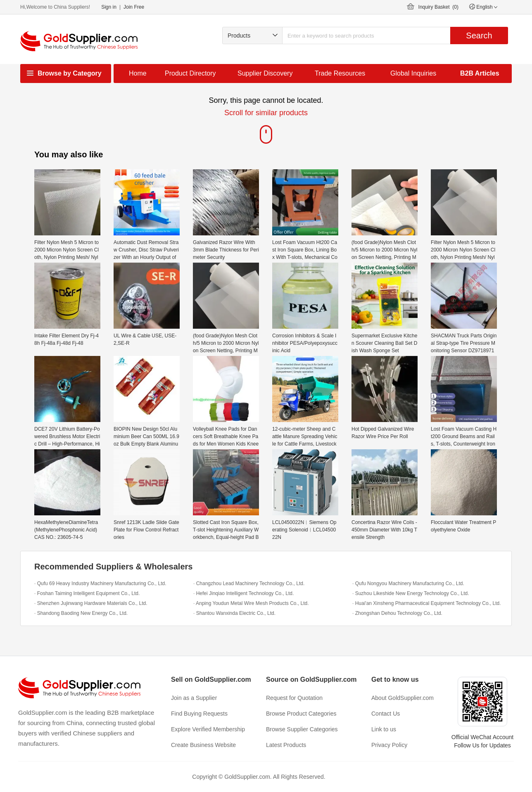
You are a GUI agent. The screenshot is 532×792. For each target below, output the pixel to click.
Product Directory (190, 73)
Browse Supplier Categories (302, 729)
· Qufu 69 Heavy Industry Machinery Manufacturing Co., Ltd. (100, 583)
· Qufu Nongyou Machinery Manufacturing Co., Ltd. (408, 583)
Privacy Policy (389, 745)
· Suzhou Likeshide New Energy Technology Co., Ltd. (411, 593)
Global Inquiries (413, 73)
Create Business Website (203, 745)
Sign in (109, 7)
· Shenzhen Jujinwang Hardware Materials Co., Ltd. (91, 603)
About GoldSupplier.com (403, 698)
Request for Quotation (294, 698)
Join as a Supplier (194, 698)
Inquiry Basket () (438, 7)
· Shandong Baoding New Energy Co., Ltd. (81, 613)
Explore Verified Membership (208, 729)
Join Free (134, 7)
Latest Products (286, 745)
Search (479, 36)
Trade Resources (340, 73)
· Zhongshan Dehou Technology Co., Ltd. (397, 613)
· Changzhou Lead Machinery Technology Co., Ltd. (249, 583)
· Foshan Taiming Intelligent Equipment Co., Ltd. (87, 593)
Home (138, 73)
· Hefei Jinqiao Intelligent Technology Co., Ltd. (243, 593)
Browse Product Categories (301, 714)
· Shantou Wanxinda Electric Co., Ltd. (234, 613)
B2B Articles (480, 73)
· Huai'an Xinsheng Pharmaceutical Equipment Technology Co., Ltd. (427, 603)
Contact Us (386, 714)
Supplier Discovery (265, 73)
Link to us (384, 729)
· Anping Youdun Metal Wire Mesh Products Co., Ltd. (251, 603)
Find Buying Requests (199, 714)
